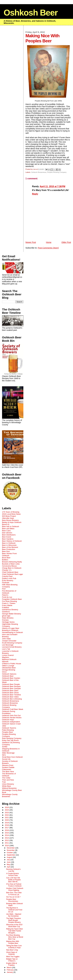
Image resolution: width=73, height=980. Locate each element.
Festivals (6, 583)
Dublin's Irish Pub (9, 578)
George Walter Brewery (12, 614)
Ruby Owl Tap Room (10, 740)
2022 (7, 815)
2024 (7, 810)
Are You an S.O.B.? (13, 897)
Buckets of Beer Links (11, 564)
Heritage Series (8, 622)
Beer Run (6, 551)
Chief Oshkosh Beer (10, 572)
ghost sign (6, 616)
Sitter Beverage (8, 753)
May (9, 865)
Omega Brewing (9, 670)
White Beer (7, 786)
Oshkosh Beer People (11, 684)
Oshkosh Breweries (10, 703)
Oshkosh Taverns (9, 728)
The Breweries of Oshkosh (9, 775)
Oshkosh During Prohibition (9, 712)
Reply (35, 194)
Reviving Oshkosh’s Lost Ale (13, 870)
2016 (7, 830)
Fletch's (5, 595)
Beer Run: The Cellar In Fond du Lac (14, 894)
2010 (7, 845)
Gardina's (6, 612)
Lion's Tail (6, 649)
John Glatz (6, 639)
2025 (7, 807)
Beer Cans (6, 531)
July (9, 860)
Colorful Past (7, 576)
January (10, 972)
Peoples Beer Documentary (12, 900)
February (10, 970)
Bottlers (5, 560)
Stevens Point (8, 765)
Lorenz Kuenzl (8, 655)
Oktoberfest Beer (9, 668)
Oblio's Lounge (8, 666)
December (11, 848)
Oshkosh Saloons (9, 674)
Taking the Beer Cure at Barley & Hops (14, 947)
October (10, 853)
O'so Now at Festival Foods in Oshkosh (14, 885)
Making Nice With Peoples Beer (13, 942)
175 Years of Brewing (11, 512)
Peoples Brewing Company (57, 172)
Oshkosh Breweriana (39, 172)
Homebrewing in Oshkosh (13, 632)
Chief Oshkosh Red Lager (13, 574)
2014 (7, 835)
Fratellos (6, 607)
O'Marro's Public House (12, 664)
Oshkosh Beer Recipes (11, 686)
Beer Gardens (8, 539)
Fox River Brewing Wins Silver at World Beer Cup (15, 937)
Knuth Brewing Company (12, 643)
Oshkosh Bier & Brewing (12, 699)
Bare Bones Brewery (10, 520)
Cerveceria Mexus (9, 566)
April (9, 867)
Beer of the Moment (10, 547)
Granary (5, 620)
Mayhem (6, 657)
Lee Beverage (8, 645)
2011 (7, 843)
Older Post (66, 242)
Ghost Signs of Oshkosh (12, 953)
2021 (7, 818)
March (9, 968)
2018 (7, 825)
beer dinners (7, 533)
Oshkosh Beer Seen (10, 691)
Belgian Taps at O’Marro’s (12, 960)
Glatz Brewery (8, 618)
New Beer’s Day (12, 950)
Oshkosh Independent (11, 722)
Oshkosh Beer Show (10, 693)
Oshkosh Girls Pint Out (11, 715)
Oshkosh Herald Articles (12, 718)
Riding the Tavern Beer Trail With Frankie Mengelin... (15, 931)
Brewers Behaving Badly (12, 562)
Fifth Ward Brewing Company (10, 586)
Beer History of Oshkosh (12, 541)
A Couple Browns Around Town (13, 874)
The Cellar (6, 778)
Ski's (4, 755)
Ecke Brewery (8, 580)
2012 (7, 840)
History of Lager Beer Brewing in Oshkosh (11, 629)
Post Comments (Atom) (48, 248)
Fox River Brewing (9, 601)
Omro (4, 672)
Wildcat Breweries (9, 788)
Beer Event (7, 537)
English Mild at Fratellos (12, 964)
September (11, 855)
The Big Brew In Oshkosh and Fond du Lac (14, 910)
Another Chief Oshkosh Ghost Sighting (15, 889)
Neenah (5, 661)
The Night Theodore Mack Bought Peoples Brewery (13, 920)
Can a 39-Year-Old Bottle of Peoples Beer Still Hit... (13, 880)
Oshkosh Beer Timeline (11, 695)
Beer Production (9, 549)
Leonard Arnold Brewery (12, 647)
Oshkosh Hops (8, 720)
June (9, 862)
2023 (7, 813)
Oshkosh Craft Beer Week (13, 709)
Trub (4, 782)
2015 (7, 833)
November (11, 850)
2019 (7, 823)
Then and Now (8, 780)
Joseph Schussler (9, 641)
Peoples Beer (8, 732)
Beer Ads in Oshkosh (11, 526)
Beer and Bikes (8, 529)
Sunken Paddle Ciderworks (8, 768)
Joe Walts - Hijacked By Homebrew (14, 915)
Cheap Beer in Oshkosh (12, 568)
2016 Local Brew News (11, 514)
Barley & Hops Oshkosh (12, 522)
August (10, 857)
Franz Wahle (7, 605)
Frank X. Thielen (9, 603)
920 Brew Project (9, 516)
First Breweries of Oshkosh (9, 592)
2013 (7, 838)
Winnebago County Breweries (10, 795)
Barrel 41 (6, 524)
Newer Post (31, 242)
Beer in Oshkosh (9, 543)
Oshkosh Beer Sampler (11, 688)
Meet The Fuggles (13, 957)
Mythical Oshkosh (9, 659)
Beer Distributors (9, 535)
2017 (7, 828)
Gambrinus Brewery (10, 610)
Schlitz (5, 747)
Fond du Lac (7, 597)
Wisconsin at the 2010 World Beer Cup (14, 926)
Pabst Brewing (8, 730)
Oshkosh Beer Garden (11, 678)
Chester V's (7, 570)
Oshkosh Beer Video (10, 697)
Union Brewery (8, 784)
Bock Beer (6, 558)
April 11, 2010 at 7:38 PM (53, 186)
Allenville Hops (8, 518)
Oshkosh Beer (31, 13)
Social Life (6, 759)
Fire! (4, 589)
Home (49, 242)
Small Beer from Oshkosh (12, 757)
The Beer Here (8, 772)
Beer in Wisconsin (9, 545)
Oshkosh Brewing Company (9, 706)
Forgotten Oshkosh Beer (12, 599)
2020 (7, 820)
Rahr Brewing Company (12, 738)
